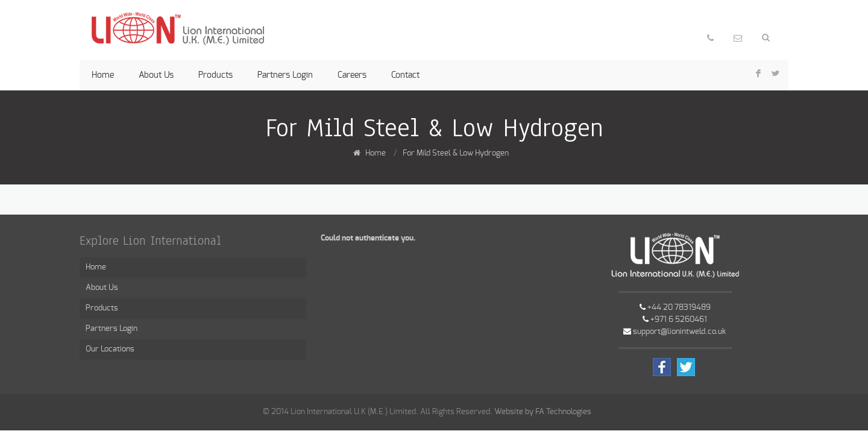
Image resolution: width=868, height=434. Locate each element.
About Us (156, 75)
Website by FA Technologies (543, 412)
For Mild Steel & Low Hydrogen (456, 153)
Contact (405, 75)
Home (103, 75)
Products (215, 75)
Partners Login (285, 75)
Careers (352, 75)
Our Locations (110, 349)
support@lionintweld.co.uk (680, 332)
